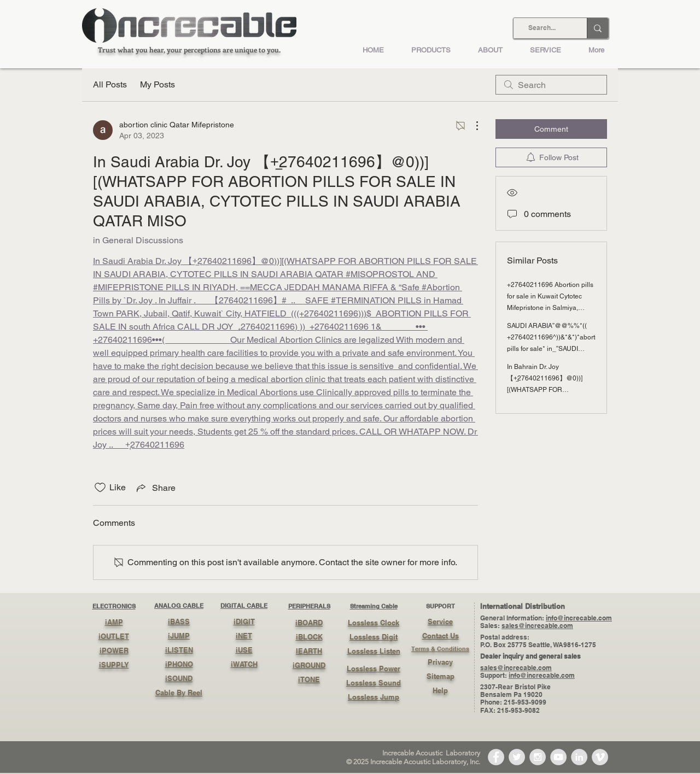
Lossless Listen (374, 651)
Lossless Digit (374, 637)
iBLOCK (309, 637)
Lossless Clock (374, 623)
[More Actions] (471, 126)
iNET (244, 636)
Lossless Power (374, 669)
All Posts (110, 84)
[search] (551, 85)
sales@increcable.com (537, 626)
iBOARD (309, 623)
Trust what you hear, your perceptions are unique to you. (189, 49)
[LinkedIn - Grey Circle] (579, 757)
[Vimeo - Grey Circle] (600, 757)
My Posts (157, 84)
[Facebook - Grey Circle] (496, 757)
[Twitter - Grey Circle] (517, 757)
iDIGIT (244, 621)
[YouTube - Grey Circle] (558, 757)
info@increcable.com (579, 618)
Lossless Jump (374, 697)
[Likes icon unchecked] (100, 488)
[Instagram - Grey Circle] (538, 757)
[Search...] (542, 28)
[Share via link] (155, 488)
